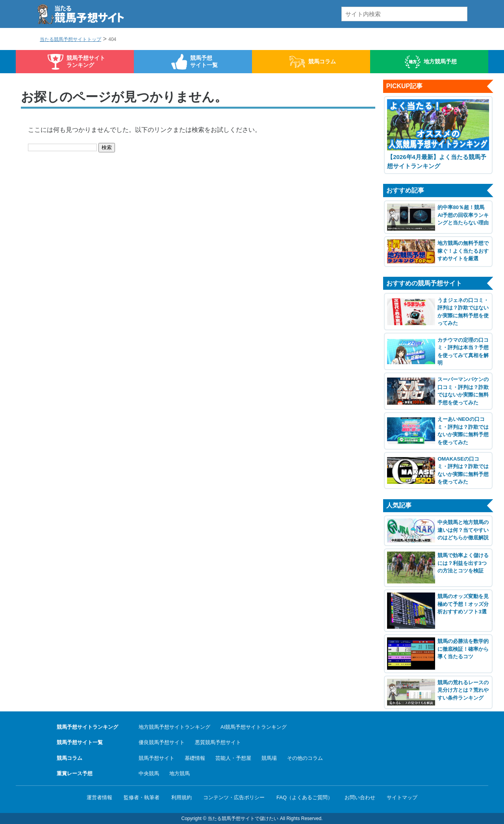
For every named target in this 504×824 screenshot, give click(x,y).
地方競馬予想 (440, 61)
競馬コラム (322, 61)
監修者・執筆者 (142, 797)
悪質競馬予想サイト (218, 742)
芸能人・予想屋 (233, 758)
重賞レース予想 (75, 773)
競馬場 (269, 758)
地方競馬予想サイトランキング (174, 727)
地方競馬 (180, 773)
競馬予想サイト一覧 (204, 61)
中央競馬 (149, 773)
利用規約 (182, 797)
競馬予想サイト (157, 758)
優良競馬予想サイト (162, 742)
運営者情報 (99, 797)
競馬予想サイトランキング (86, 61)
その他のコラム (305, 758)
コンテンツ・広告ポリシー (234, 797)
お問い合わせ (360, 797)
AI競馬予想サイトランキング (254, 727)
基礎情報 (195, 758)
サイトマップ (402, 797)
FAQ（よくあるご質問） (305, 797)
